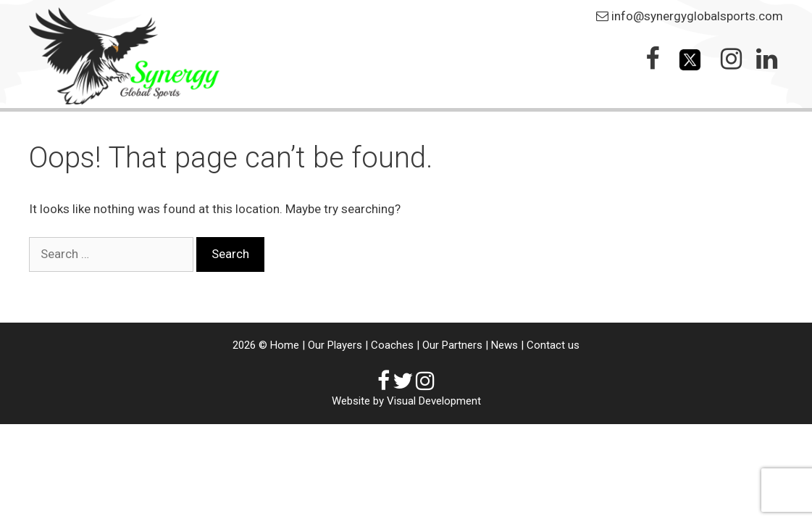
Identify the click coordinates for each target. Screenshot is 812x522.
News (505, 345)
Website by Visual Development (406, 401)
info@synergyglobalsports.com (697, 16)
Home (285, 345)
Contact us (553, 345)
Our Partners (452, 345)
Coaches (392, 345)
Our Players (335, 345)
